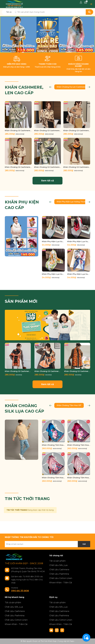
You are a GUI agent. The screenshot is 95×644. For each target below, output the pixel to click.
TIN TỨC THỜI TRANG (27, 499)
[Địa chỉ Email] (47, 544)
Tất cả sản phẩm (57, 561)
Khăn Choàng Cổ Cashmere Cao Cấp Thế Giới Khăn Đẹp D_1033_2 (77, 131)
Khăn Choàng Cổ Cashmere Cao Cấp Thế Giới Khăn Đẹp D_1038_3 (18, 131)
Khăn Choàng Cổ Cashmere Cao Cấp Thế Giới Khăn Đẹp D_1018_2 (77, 167)
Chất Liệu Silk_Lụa (58, 565)
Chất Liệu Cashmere (59, 570)
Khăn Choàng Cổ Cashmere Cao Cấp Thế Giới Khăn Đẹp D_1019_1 (18, 167)
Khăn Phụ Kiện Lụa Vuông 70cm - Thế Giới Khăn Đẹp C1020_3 (79, 241)
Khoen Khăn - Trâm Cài (61, 583)
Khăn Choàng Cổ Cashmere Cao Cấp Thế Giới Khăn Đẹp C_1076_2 (47, 371)
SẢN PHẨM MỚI (21, 301)
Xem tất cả (47, 181)
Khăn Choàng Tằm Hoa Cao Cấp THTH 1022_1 (79, 445)
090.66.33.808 (20, 591)
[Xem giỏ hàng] (86, 2)
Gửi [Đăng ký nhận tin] (84, 544)
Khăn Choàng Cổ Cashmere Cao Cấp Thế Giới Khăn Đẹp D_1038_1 (48, 131)
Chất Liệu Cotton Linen (61, 578)
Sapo (72, 641)
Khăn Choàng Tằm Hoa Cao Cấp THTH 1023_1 (53, 445)
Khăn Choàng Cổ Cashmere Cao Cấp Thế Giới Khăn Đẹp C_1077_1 (18, 371)
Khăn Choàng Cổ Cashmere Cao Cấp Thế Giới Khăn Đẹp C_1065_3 (77, 371)
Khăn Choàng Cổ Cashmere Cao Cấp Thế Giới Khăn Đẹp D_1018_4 (48, 167)
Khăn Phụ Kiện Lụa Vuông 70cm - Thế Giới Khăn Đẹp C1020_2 (53, 241)
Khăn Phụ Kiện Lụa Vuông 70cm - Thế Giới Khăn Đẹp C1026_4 (53, 274)
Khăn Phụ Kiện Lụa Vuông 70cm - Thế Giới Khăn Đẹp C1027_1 (79, 274)
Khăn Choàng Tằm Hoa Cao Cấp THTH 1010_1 (79, 478)
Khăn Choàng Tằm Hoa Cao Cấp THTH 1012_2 (53, 478)
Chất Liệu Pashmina (59, 574)
